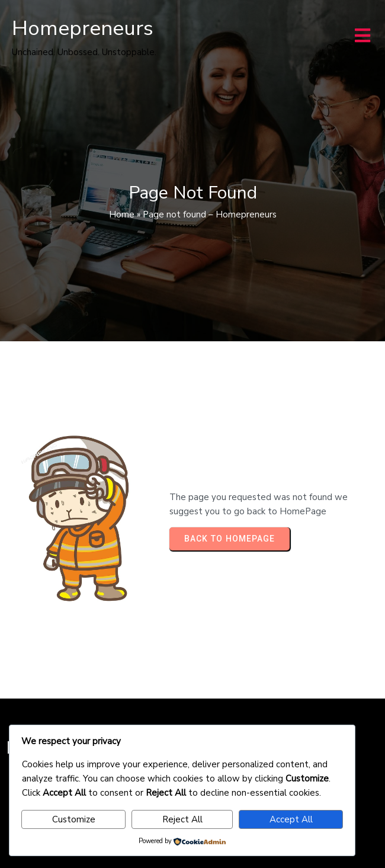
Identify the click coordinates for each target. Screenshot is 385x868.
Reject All (182, 819)
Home (122, 214)
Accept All (291, 819)
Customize (74, 819)
